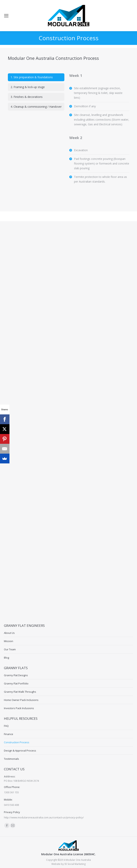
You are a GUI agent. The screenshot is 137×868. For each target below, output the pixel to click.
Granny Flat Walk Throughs (20, 692)
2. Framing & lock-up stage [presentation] (28, 87)
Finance (9, 734)
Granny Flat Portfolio (16, 683)
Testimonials (11, 759)
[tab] (36, 77)
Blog (6, 658)
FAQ (6, 726)
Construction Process (17, 742)
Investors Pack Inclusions (19, 708)
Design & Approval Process (20, 751)
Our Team (10, 649)
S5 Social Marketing (75, 864)
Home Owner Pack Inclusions (21, 700)
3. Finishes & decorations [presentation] (27, 97)
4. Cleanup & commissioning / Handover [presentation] (36, 107)
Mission (9, 641)
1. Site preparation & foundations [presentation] (32, 77)
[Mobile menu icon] (6, 16)
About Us (9, 633)
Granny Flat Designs (16, 675)
